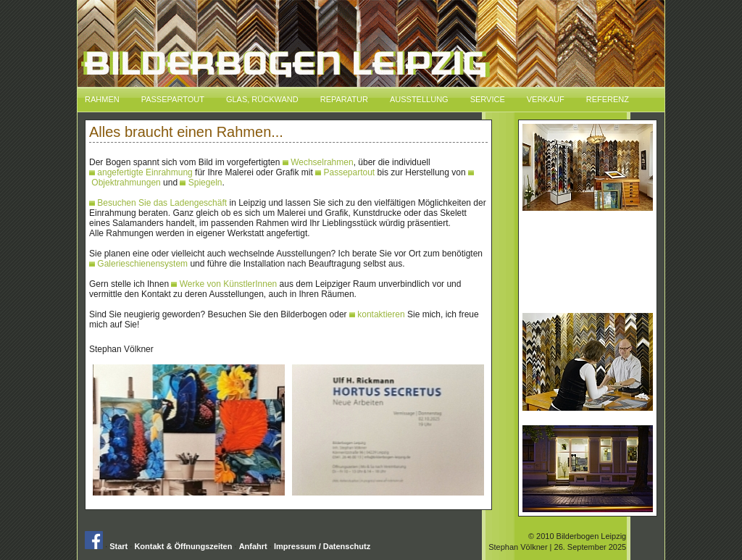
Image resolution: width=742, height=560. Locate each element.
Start (118, 546)
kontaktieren (377, 314)
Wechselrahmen (318, 162)
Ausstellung (419, 99)
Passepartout (173, 99)
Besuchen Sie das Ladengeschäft (158, 203)
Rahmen (102, 99)
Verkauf (546, 99)
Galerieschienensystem (138, 264)
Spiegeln (201, 183)
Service (488, 99)
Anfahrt (253, 546)
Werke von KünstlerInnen (224, 284)
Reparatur (344, 99)
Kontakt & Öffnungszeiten (183, 546)
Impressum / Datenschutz (322, 546)
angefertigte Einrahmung (141, 172)
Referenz (608, 99)
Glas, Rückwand (262, 99)
